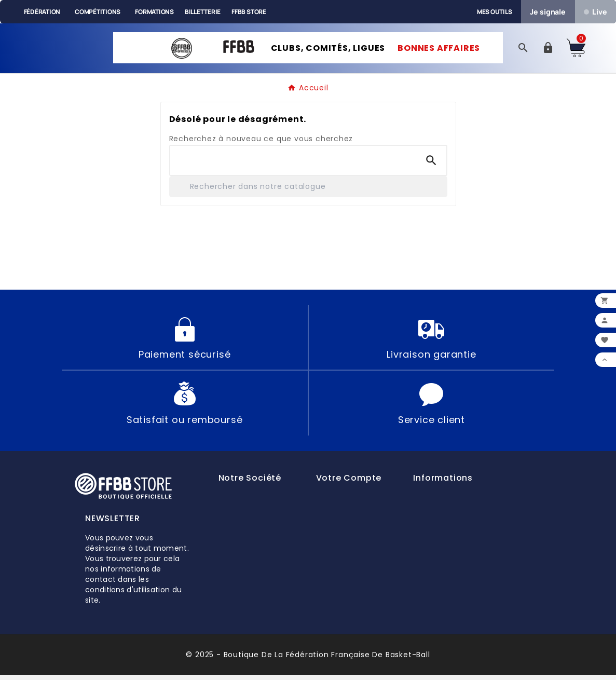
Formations (154, 12)
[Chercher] (293, 165)
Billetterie (203, 12)
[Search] (431, 165)
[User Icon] (548, 50)
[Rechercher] (308, 191)
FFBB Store (249, 12)
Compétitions (98, 12)
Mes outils (495, 12)
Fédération (42, 12)
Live (595, 12)
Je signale (548, 12)
